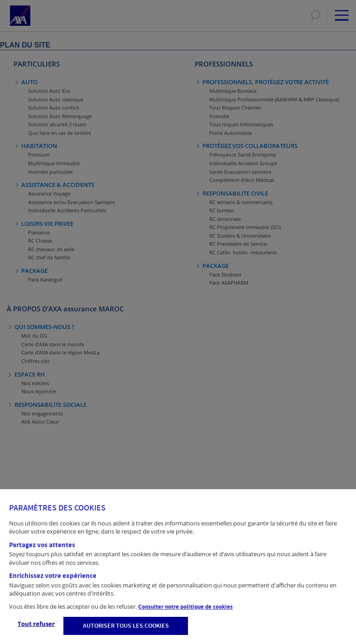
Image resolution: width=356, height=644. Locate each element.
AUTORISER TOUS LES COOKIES (126, 626)
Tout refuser (36, 624)
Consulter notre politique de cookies (185, 607)
